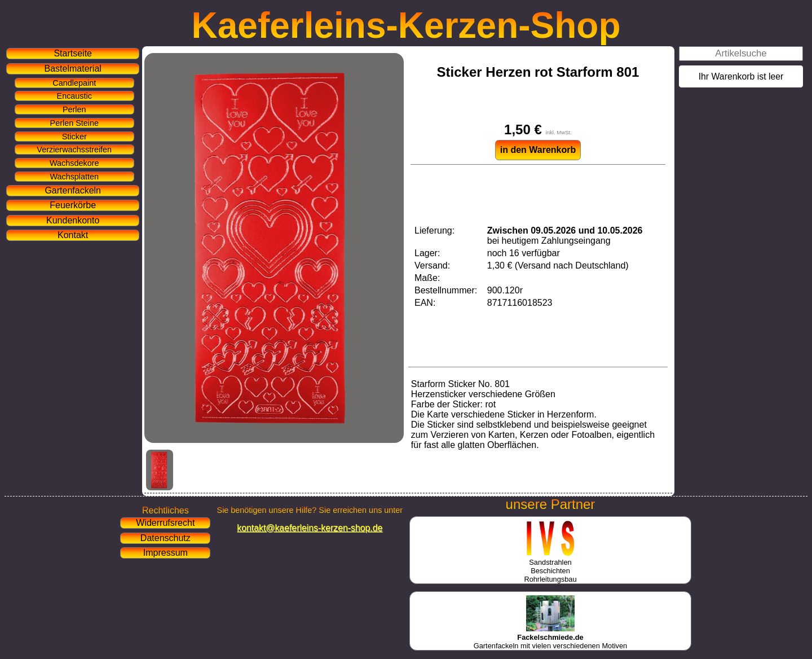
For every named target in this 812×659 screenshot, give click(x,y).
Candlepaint (74, 83)
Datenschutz (166, 538)
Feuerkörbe (73, 205)
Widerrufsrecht (165, 523)
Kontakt (73, 235)
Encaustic (74, 96)
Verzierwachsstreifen (74, 150)
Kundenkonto (73, 220)
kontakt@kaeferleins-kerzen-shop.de (310, 528)
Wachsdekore (74, 163)
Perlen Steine (74, 123)
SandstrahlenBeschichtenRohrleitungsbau (550, 566)
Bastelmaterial (73, 69)
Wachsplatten (74, 177)
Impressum (166, 553)
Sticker (74, 137)
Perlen (74, 109)
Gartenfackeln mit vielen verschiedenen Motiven (550, 637)
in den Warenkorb (538, 150)
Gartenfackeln (73, 190)
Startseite (73, 53)
